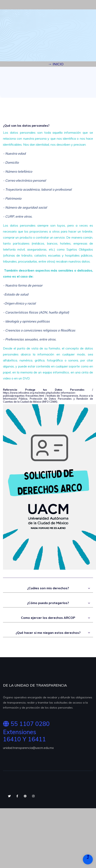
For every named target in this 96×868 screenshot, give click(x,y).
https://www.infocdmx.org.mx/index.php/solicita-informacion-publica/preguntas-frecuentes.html (40, 394)
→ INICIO (56, 64)
